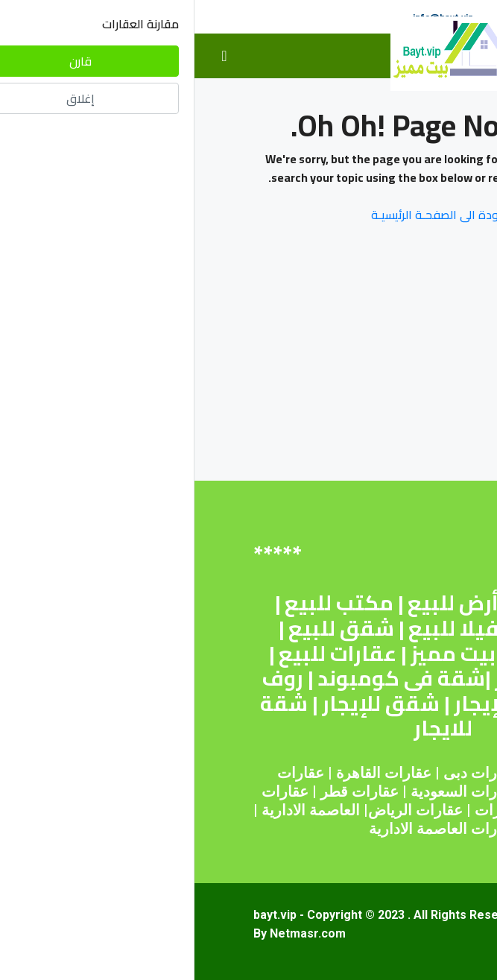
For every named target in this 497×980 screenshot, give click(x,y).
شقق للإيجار (186, 704)
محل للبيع (365, 628)
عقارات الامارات (331, 810)
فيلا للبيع (259, 628)
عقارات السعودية (270, 791)
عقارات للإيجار (365, 678)
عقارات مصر (375, 773)
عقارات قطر (165, 791)
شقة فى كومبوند (207, 678)
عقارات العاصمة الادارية (249, 829)
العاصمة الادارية (116, 810)
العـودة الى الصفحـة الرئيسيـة (249, 215)
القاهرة (164, 773)
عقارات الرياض (221, 810)
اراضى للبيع (369, 654)
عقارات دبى (286, 773)
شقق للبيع (147, 628)
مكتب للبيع (145, 603)
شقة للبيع (368, 603)
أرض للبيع (259, 603)
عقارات (213, 773)
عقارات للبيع (143, 654)
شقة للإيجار (315, 704)
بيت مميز (259, 654)
